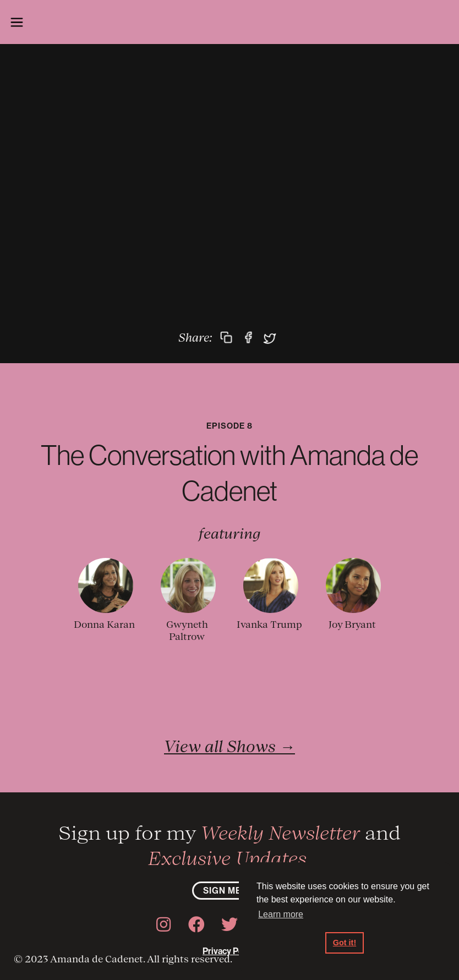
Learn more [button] (281, 914)
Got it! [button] (345, 943)
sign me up (230, 890)
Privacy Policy (229, 951)
